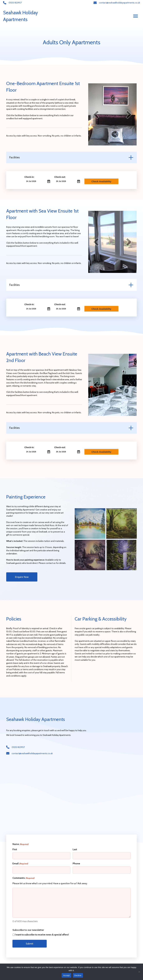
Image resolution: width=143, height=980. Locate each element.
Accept (66, 975)
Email (20, 862)
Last (75, 849)
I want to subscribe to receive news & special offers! (42, 933)
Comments (23, 876)
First (15, 849)
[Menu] (136, 16)
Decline (78, 975)
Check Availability (101, 181)
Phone (76, 862)
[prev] (96, 114)
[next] (129, 114)
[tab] (71, 157)
